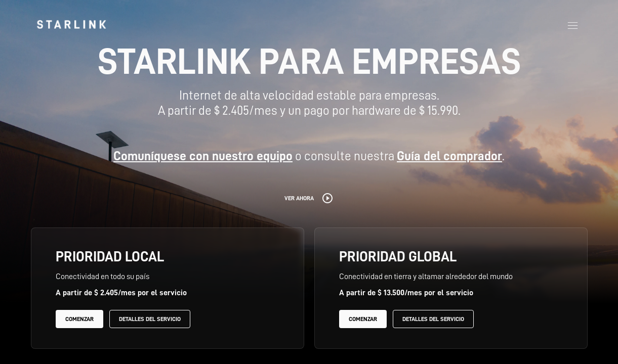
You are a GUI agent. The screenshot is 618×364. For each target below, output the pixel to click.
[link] (71, 24)
